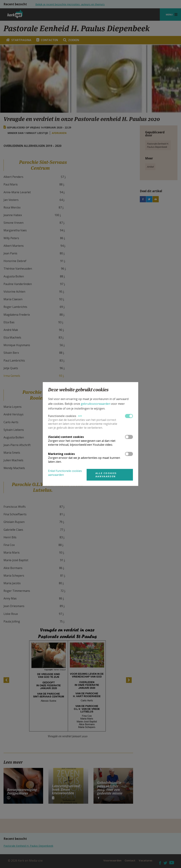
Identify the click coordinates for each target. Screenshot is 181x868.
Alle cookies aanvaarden (106, 475)
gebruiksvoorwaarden (96, 404)
